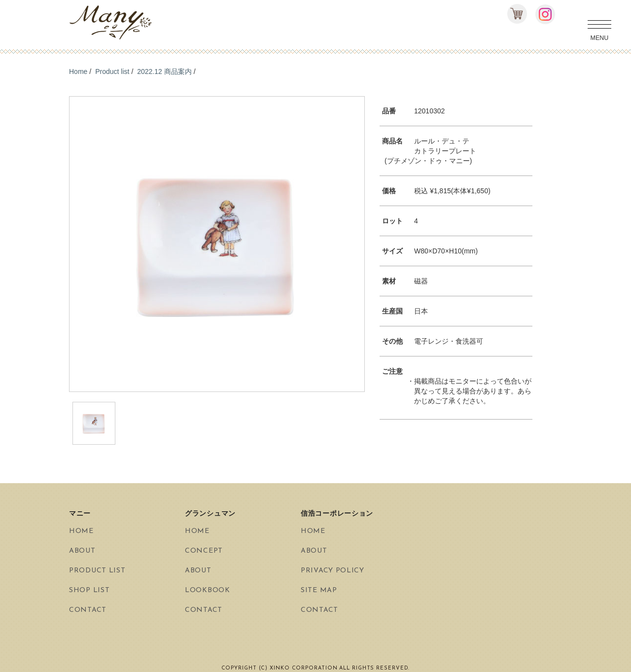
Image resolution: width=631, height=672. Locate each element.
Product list (112, 71)
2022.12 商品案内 (164, 71)
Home (78, 71)
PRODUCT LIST (97, 571)
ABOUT (82, 551)
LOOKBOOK (208, 590)
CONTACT (88, 610)
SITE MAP (319, 590)
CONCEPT (204, 551)
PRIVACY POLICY (333, 571)
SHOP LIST (89, 590)
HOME (81, 531)
